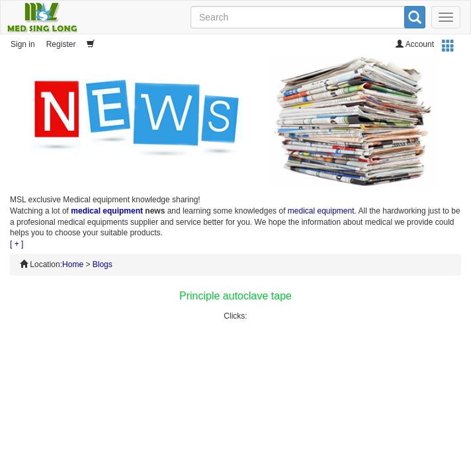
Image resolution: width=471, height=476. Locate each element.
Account (415, 44)
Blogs (103, 264)
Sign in (23, 44)
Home (73, 264)
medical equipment (107, 211)
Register (61, 44)
